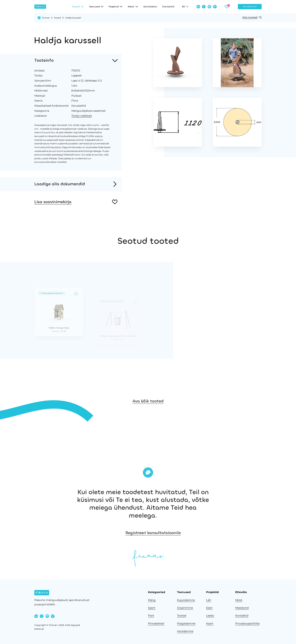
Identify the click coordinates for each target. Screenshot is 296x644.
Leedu (210, 616)
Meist (239, 600)
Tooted (57, 18)
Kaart (210, 623)
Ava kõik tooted (148, 413)
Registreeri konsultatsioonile (189, 533)
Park (151, 616)
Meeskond (242, 608)
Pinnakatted (156, 623)
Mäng (152, 600)
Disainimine (185, 608)
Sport (152, 608)
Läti (209, 600)
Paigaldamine (186, 623)
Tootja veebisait (82, 116)
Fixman (46, 18)
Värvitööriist (150, 7)
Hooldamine (185, 631)
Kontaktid (168, 7)
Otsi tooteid (252, 17)
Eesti (209, 608)
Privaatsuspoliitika (247, 623)
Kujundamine (186, 600)
